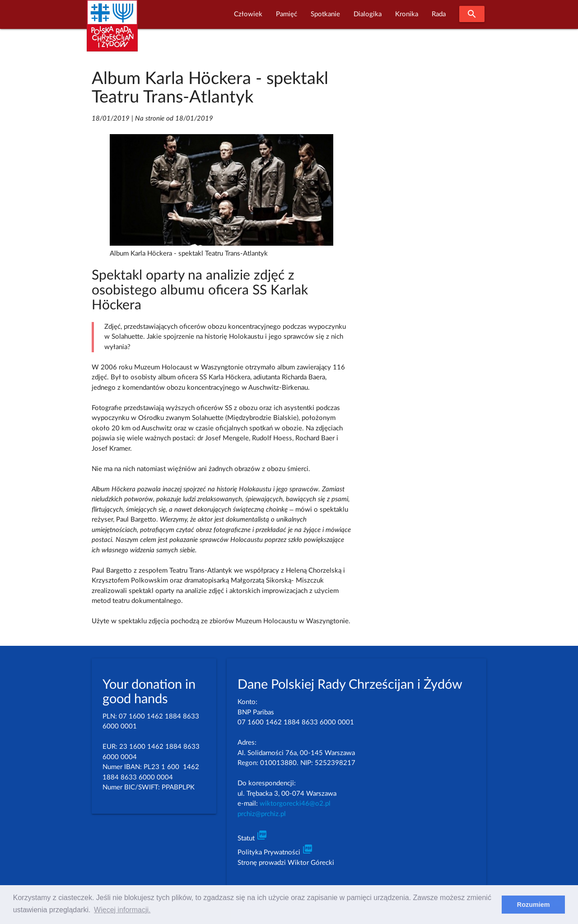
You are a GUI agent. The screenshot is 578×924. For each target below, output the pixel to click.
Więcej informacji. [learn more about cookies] (122, 910)
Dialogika (368, 14)
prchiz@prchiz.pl (262, 814)
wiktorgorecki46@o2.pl (295, 804)
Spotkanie (325, 14)
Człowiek (248, 14)
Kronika (407, 14)
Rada (439, 14)
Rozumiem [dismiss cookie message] (534, 905)
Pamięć (287, 14)
